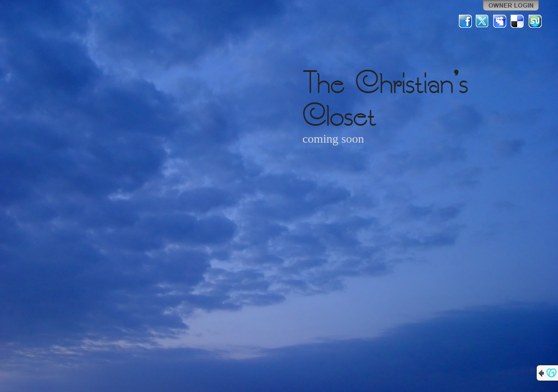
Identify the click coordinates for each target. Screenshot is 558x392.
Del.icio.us (518, 21)
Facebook (465, 21)
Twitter (483, 21)
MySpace (500, 21)
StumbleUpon (535, 21)
